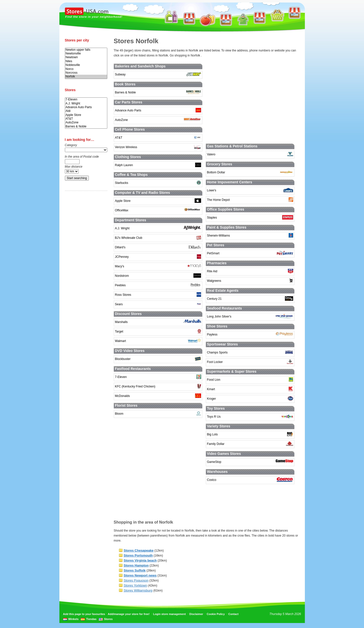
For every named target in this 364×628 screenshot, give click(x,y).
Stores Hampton (136, 565)
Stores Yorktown (135, 585)
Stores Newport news (140, 575)
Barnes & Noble (86, 127)
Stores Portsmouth (138, 555)
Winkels (73, 619)
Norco (86, 69)
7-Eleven (86, 100)
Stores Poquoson (136, 580)
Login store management (170, 614)
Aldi (86, 111)
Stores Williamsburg (138, 590)
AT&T (86, 119)
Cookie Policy (216, 614)
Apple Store (86, 115)
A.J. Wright (86, 104)
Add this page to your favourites (84, 614)
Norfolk (86, 77)
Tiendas (91, 619)
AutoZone (86, 123)
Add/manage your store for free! (129, 614)
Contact (233, 614)
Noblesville (86, 65)
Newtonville (86, 54)
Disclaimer (196, 614)
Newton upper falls (86, 50)
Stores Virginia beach (140, 560)
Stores (108, 619)
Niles (86, 61)
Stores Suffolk (135, 570)
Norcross (86, 73)
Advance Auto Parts (86, 107)
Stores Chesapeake (139, 550)
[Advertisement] (85, 273)
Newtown (86, 57)
